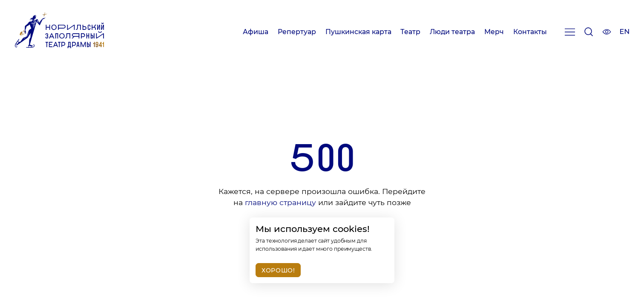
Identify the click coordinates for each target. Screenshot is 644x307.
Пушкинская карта (358, 32)
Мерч (494, 32)
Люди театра (452, 32)
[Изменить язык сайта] (625, 33)
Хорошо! (278, 270)
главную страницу (280, 202)
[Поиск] (589, 33)
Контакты (530, 32)
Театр (410, 32)
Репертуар (297, 32)
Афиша (256, 32)
